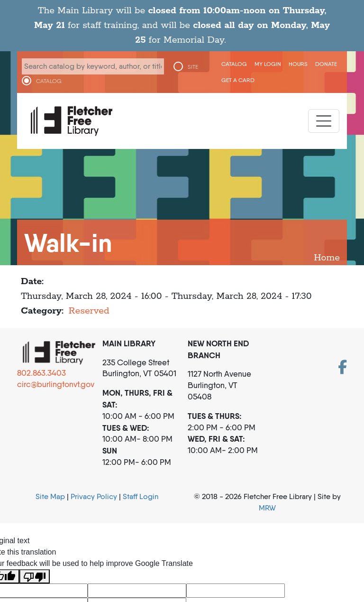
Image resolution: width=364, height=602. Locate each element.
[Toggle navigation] (324, 121)
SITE (193, 67)
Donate (326, 64)
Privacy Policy (94, 496)
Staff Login (141, 496)
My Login (268, 64)
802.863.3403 (41, 373)
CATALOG (49, 81)
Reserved (89, 311)
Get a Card (238, 80)
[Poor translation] (35, 577)
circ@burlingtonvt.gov (56, 384)
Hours (298, 64)
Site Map (50, 496)
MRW (267, 508)
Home (327, 258)
